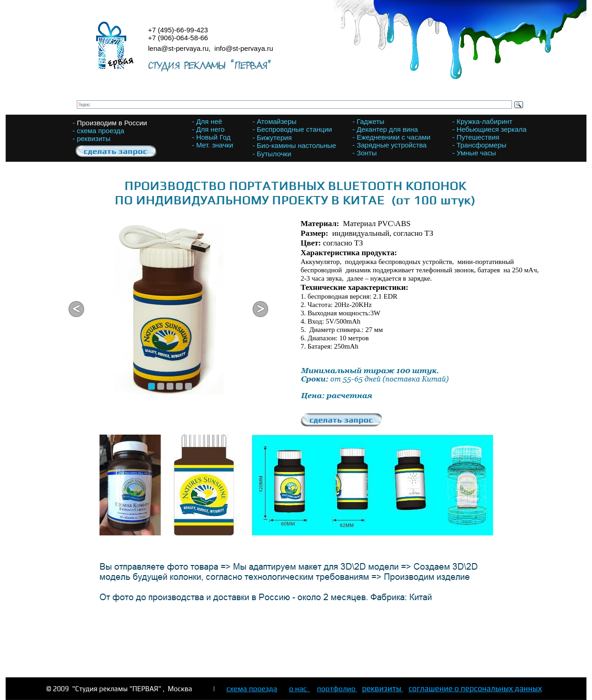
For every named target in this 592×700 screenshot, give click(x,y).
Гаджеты (370, 121)
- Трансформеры (479, 145)
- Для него (208, 129)
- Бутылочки (272, 154)
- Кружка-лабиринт (482, 121)
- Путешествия (476, 137)
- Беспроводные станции (292, 129)
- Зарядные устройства (389, 145)
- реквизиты (92, 138)
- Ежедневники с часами (392, 137)
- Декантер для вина (385, 129)
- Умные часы (474, 153)
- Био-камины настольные (294, 145)
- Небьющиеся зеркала (489, 129)
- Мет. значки (213, 145)
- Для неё (207, 121)
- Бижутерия (272, 138)
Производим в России (112, 123)
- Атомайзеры (275, 121)
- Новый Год (211, 137)
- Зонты (365, 153)
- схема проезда (99, 131)
